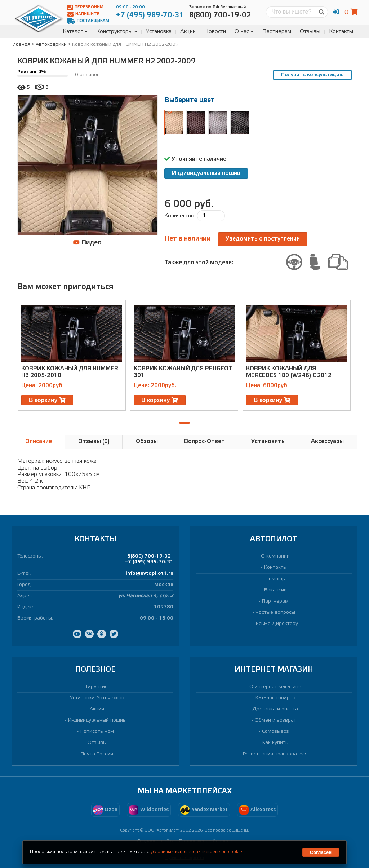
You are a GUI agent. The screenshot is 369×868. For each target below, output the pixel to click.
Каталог (75, 32)
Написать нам (97, 732)
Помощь (275, 579)
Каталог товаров (275, 698)
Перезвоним (85, 7)
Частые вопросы (275, 613)
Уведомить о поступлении (263, 239)
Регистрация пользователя (275, 754)
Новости (215, 32)
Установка (159, 32)
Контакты (341, 32)
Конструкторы (117, 32)
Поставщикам (88, 21)
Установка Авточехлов (97, 698)
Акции (188, 32)
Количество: (180, 216)
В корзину (47, 400)
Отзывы (310, 32)
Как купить (275, 743)
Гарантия (97, 687)
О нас (244, 32)
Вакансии (275, 590)
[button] (184, 423)
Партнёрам (277, 32)
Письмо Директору (275, 624)
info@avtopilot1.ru (150, 574)
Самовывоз (275, 732)
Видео (87, 243)
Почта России (97, 754)
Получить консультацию (312, 75)
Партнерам (275, 601)
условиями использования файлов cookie (196, 852)
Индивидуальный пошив (206, 173)
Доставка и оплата (275, 709)
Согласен (321, 852)
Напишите (83, 14)
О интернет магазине (275, 687)
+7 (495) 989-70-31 (149, 562)
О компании (275, 556)
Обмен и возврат (275, 720)
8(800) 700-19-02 (149, 556)
